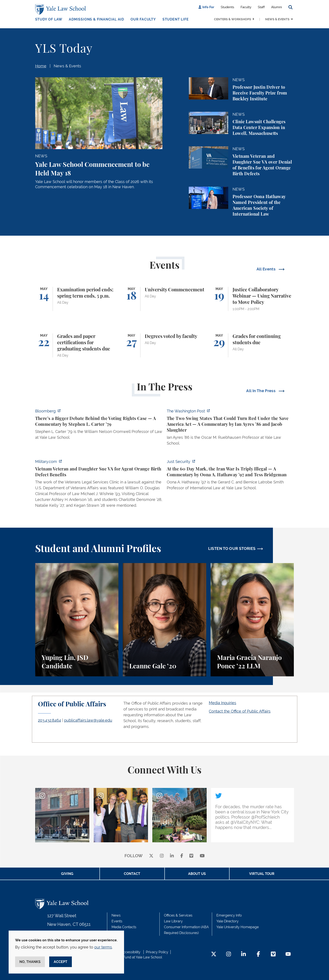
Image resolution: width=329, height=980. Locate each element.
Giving (67, 874)
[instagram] (162, 856)
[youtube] (202, 856)
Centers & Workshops (233, 19)
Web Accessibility (126, 952)
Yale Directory (227, 921)
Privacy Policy (157, 952)
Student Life (176, 19)
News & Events (277, 19)
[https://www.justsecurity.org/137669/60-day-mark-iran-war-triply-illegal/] (230, 476)
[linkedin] (172, 856)
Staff (261, 7)
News (116, 915)
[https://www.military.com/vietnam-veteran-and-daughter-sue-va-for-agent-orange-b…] (99, 485)
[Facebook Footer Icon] (258, 954)
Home (41, 66)
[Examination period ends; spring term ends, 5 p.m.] (77, 299)
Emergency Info (229, 915)
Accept (61, 962)
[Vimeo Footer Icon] (273, 954)
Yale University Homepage (238, 927)
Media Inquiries (223, 703)
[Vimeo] (191, 856)
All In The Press (261, 391)
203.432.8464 (50, 720)
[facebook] (182, 856)
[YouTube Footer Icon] (288, 954)
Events (117, 921)
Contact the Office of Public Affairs (240, 711)
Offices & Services (178, 915)
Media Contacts (124, 927)
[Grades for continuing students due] (252, 346)
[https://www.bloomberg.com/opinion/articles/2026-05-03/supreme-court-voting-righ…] (99, 425)
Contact (132, 874)
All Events (267, 269)
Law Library (173, 921)
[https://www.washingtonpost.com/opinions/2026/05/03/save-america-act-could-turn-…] (230, 428)
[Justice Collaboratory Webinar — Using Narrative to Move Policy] (252, 299)
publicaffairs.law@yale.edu (88, 720)
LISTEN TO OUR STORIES (232, 548)
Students (227, 7)
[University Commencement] (164, 299)
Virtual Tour (262, 874)
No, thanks (30, 962)
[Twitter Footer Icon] (214, 954)
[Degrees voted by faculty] (164, 346)
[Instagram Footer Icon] (229, 954)
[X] (151, 856)
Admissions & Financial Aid (96, 19)
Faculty (246, 7)
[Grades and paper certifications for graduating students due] (77, 346)
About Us (197, 874)
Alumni (276, 7)
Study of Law (49, 19)
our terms (103, 947)
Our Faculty (143, 19)
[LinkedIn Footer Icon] (243, 954)
